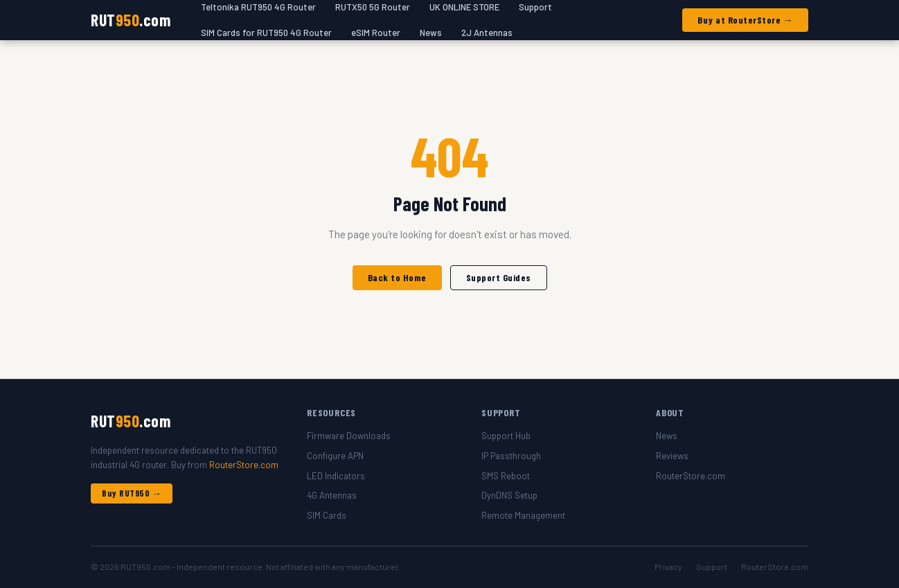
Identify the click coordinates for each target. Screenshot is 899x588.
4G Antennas (332, 495)
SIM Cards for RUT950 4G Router (266, 33)
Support (712, 567)
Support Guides (499, 277)
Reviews (672, 456)
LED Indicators (336, 476)
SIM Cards (327, 515)
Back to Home (397, 277)
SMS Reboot (506, 476)
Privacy (668, 567)
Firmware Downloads (349, 436)
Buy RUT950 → (132, 493)
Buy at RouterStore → (745, 20)
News (431, 33)
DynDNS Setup (509, 495)
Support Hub (506, 436)
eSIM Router (376, 33)
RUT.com (131, 20)
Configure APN (335, 456)
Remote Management (523, 515)
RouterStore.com (244, 465)
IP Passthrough (511, 456)
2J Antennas (487, 33)
